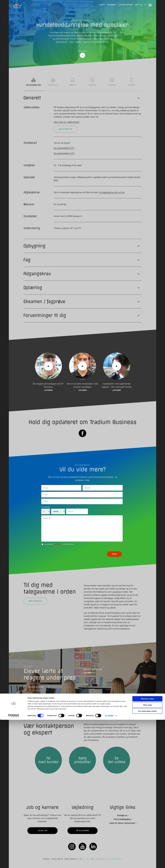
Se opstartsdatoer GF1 (64, 148)
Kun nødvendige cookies (147, 859)
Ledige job (42, 831)
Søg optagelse (66, 129)
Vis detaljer (109, 864)
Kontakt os (122, 815)
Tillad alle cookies (147, 847)
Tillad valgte (147, 853)
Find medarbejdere (122, 819)
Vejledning (112, 5)
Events (102, 5)
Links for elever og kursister (122, 823)
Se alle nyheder (36, 687)
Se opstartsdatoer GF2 (64, 153)
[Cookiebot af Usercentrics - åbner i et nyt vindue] (14, 864)
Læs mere (48, 390)
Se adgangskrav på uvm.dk (112, 192)
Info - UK (139, 5)
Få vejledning (82, 831)
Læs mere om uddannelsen (67, 122)
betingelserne (58, 544)
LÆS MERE (88, 673)
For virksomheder (126, 5)
